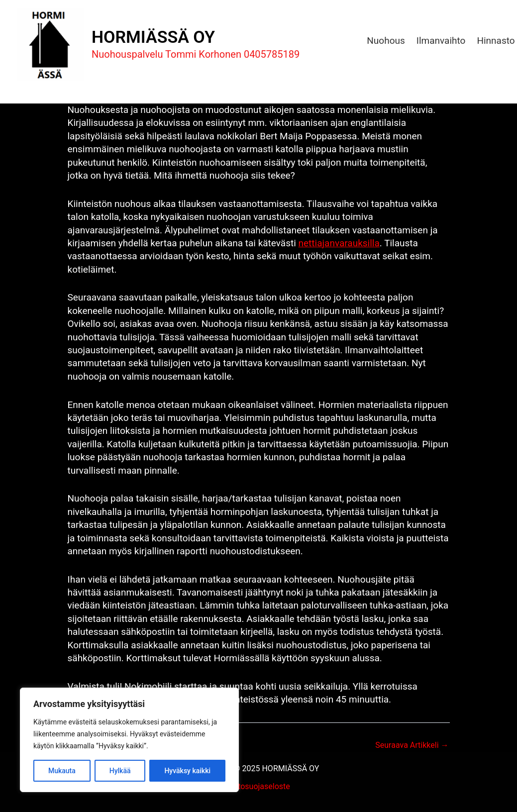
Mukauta (62, 771)
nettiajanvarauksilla (339, 243)
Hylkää (120, 771)
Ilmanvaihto (441, 41)
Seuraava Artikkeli (412, 745)
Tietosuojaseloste (258, 786)
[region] (129, 740)
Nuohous (386, 41)
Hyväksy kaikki (187, 771)
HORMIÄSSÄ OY (153, 37)
